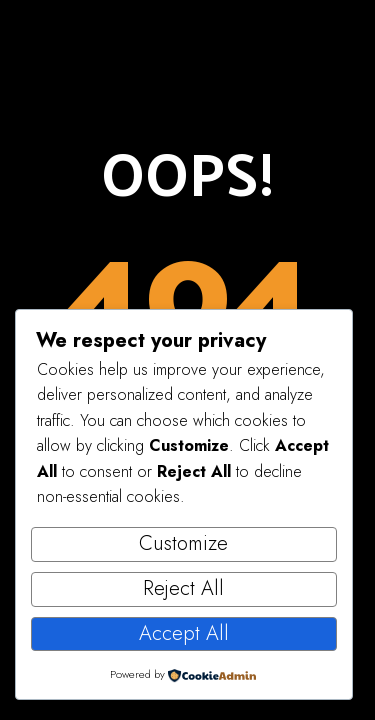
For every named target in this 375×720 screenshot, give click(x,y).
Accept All (184, 633)
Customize (183, 543)
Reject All (183, 588)
